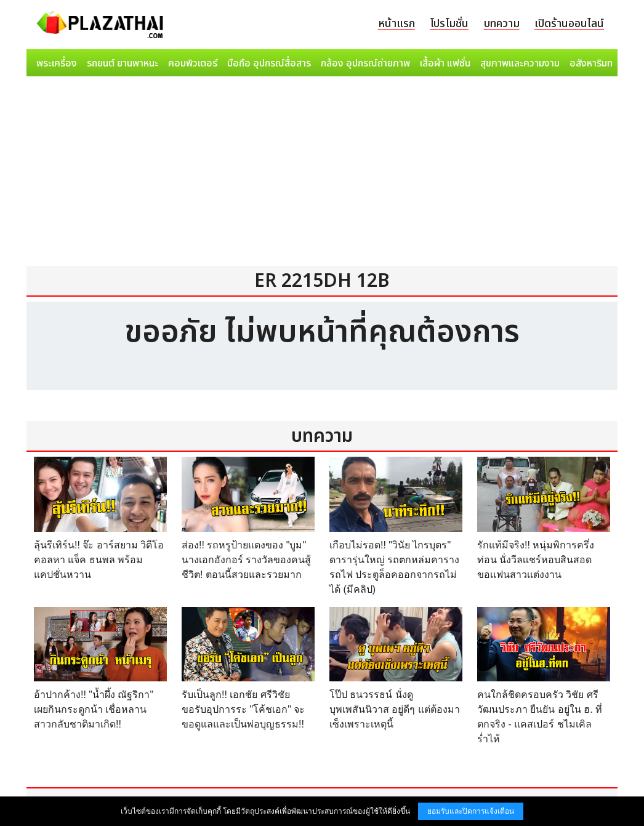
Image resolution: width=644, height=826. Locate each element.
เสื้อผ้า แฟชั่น (445, 63)
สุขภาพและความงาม (520, 63)
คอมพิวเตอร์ (193, 63)
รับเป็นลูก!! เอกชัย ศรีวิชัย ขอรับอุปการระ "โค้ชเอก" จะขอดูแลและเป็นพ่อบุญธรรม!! (243, 709)
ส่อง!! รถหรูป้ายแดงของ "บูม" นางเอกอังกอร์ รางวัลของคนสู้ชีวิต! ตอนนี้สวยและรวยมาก (246, 560)
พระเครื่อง (57, 63)
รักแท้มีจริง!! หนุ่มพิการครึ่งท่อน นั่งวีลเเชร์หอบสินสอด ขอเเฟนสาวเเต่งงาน (536, 560)
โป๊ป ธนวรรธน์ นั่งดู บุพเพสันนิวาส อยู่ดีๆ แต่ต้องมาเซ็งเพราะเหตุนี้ (395, 709)
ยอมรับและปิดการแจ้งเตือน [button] (471, 811)
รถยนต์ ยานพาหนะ (123, 63)
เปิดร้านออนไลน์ (569, 24)
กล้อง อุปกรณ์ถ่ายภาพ (365, 63)
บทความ (502, 24)
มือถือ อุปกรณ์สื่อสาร (269, 63)
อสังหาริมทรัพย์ (600, 63)
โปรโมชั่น (449, 24)
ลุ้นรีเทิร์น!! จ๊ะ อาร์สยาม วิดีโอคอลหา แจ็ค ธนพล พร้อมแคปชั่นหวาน (99, 560)
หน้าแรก (396, 24)
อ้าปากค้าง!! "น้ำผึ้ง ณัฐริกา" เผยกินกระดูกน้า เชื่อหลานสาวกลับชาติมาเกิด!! (94, 709)
